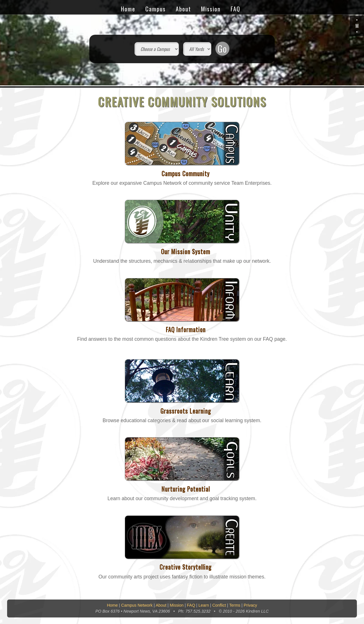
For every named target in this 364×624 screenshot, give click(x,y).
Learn (204, 605)
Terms (235, 605)
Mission (211, 9)
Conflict (219, 605)
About (183, 9)
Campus (156, 9)
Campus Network (137, 605)
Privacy (250, 605)
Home (128, 9)
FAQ (235, 9)
